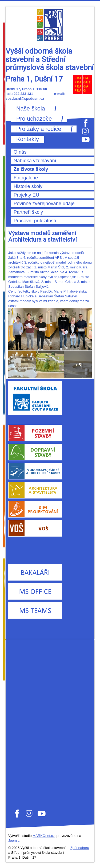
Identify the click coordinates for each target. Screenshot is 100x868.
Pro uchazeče (34, 119)
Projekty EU (26, 195)
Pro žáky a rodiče (39, 129)
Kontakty (28, 139)
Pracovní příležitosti (35, 221)
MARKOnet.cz (43, 836)
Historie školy (28, 186)
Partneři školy (28, 212)
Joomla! (14, 841)
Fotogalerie (26, 178)
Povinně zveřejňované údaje (44, 204)
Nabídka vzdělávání (35, 161)
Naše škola (31, 109)
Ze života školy (31, 169)
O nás (20, 152)
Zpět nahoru (80, 848)
